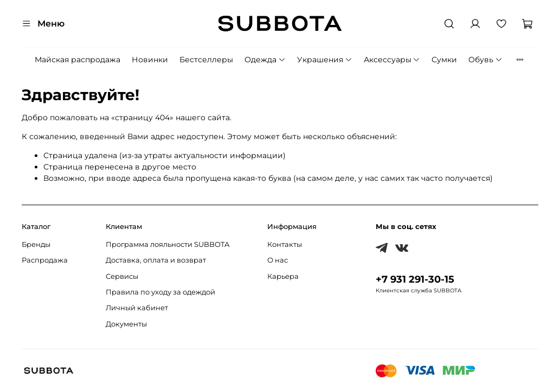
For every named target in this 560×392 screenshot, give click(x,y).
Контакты (285, 244)
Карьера (283, 276)
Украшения (325, 60)
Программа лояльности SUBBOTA (168, 244)
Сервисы (122, 276)
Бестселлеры (206, 60)
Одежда (265, 60)
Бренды (36, 244)
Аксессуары (392, 60)
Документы (126, 324)
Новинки (150, 60)
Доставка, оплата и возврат (156, 260)
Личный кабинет (137, 308)
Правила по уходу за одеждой (160, 292)
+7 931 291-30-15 (415, 279)
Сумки (444, 60)
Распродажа (45, 260)
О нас (278, 260)
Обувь (485, 60)
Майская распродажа (78, 60)
